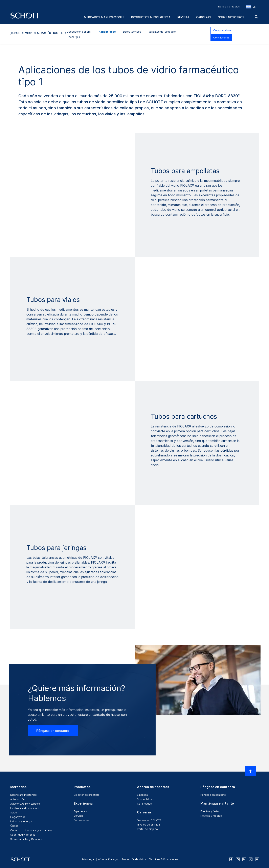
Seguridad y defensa (23, 835)
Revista (183, 17)
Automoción (17, 799)
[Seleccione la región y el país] (251, 7)
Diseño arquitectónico (24, 795)
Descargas (73, 37)
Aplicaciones (107, 32)
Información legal (108, 859)
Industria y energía (21, 821)
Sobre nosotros (231, 17)
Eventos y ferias (210, 811)
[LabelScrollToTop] (250, 771)
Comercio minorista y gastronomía (31, 830)
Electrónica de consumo (25, 808)
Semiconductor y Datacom (26, 839)
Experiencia (81, 811)
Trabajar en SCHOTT (149, 820)
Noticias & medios (229, 7)
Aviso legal (88, 859)
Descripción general (79, 32)
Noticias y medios (211, 816)
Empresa (142, 795)
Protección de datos (134, 859)
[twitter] (251, 859)
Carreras (204, 17)
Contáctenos (221, 38)
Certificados (144, 804)
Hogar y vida (18, 817)
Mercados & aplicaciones (104, 17)
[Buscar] (256, 17)
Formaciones (82, 820)
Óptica (14, 826)
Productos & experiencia (151, 17)
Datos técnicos (132, 32)
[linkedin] (244, 859)
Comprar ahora (222, 30)
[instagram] (238, 859)
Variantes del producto (162, 32)
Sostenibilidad (146, 799)
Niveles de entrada (148, 825)
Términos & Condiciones (164, 859)
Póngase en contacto (53, 731)
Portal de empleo (147, 829)
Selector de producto (87, 795)
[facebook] (231, 859)
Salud (14, 813)
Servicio (79, 816)
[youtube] (257, 859)
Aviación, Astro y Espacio (25, 804)
